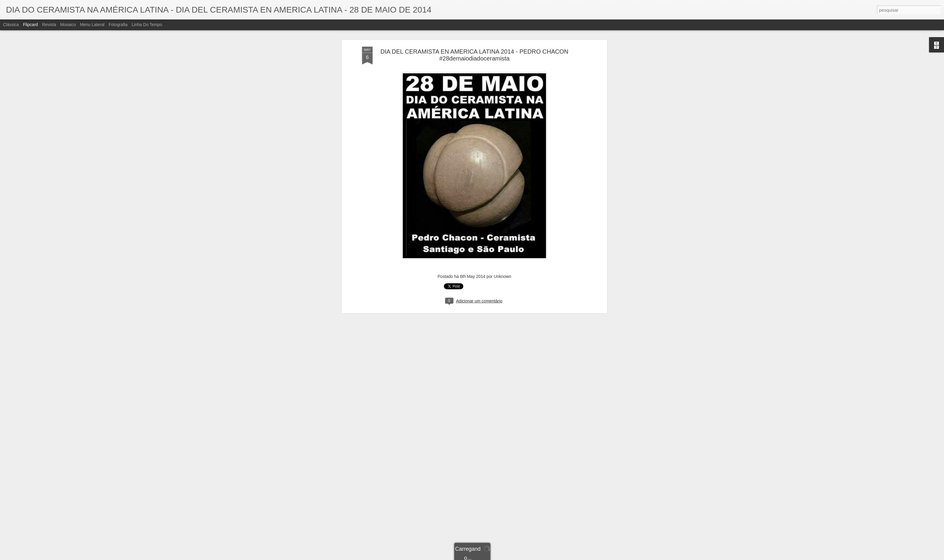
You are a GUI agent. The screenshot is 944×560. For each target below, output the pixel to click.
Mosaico (68, 25)
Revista (49, 25)
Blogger (496, 557)
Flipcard (31, 25)
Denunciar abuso (516, 557)
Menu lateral (92, 25)
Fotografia (118, 25)
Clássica (11, 25)
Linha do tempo (147, 25)
